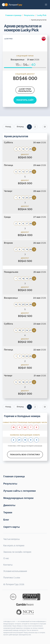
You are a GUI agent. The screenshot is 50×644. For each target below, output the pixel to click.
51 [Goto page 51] (45, 407)
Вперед (20, 127)
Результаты (29, 15)
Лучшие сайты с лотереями (20, 491)
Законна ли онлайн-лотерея (17, 552)
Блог (6, 520)
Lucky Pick (42, 15)
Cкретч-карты (12, 527)
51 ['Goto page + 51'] (45, 127)
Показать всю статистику (25, 455)
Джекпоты (9, 505)
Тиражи (8, 513)
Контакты (8, 565)
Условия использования (15, 571)
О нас (6, 558)
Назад (8, 127)
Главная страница (13, 15)
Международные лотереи (18, 498)
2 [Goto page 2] (35, 127)
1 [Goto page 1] (29, 127)
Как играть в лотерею (14, 546)
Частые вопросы (11, 539)
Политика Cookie (12, 578)
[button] (46, 5)
